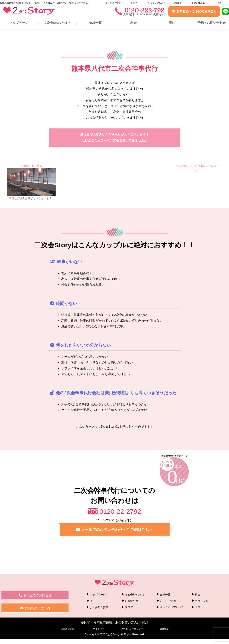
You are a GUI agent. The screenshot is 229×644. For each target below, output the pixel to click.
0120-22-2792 (120, 511)
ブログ (134, 3)
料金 (134, 23)
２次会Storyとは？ (57, 23)
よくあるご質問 (113, 3)
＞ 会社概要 (163, 629)
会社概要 (177, 3)
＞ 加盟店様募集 (66, 629)
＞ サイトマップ (98, 629)
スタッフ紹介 (203, 601)
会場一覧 (95, 23)
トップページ (19, 23)
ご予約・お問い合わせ (210, 23)
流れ (172, 23)
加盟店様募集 (198, 3)
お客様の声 (132, 601)
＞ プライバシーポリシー (131, 629)
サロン (219, 3)
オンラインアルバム (156, 3)
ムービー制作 (168, 601)
